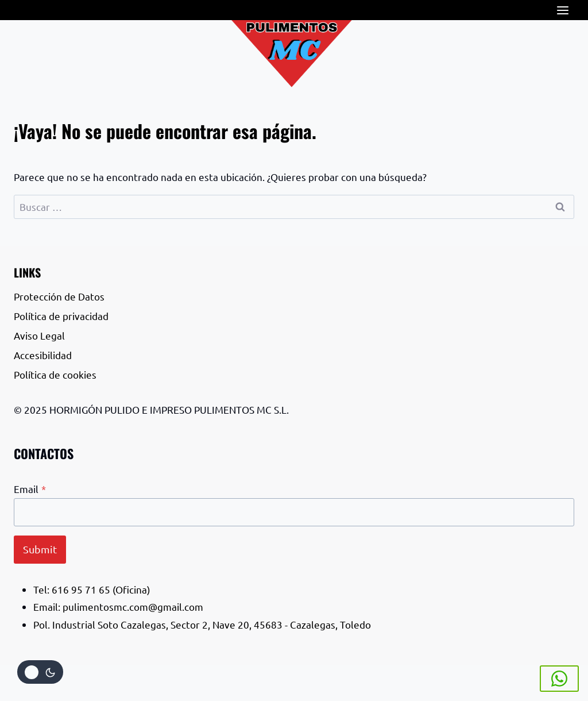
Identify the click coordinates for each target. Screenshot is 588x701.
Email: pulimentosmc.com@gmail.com (118, 606)
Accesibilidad (44, 355)
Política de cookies (56, 374)
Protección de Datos (59, 296)
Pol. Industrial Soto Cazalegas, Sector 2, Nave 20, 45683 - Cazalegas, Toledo (202, 624)
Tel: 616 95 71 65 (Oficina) (92, 589)
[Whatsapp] (559, 679)
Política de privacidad (61, 316)
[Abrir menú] (562, 10)
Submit (40, 549)
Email (30, 489)
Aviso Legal (39, 335)
